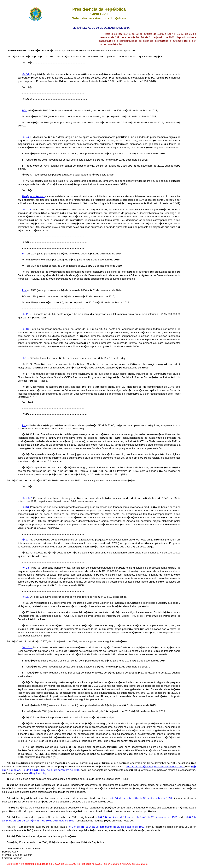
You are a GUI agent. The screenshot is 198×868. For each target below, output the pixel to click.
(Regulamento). (38, 773)
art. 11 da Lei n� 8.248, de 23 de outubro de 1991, (156, 766)
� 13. (26, 329)
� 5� (26, 137)
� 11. (26, 314)
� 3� (26, 74)
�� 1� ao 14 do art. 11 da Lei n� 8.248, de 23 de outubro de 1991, (138, 817)
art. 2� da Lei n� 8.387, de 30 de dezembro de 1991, (142, 798)
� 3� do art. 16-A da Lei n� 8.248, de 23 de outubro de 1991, (107, 827)
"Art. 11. (28, 210)
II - (24, 425)
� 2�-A (28, 498)
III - (24, 290)
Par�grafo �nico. (33, 196)
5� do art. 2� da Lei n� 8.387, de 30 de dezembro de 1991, (45, 770)
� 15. (26, 358)
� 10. (26, 540)
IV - (25, 110)
